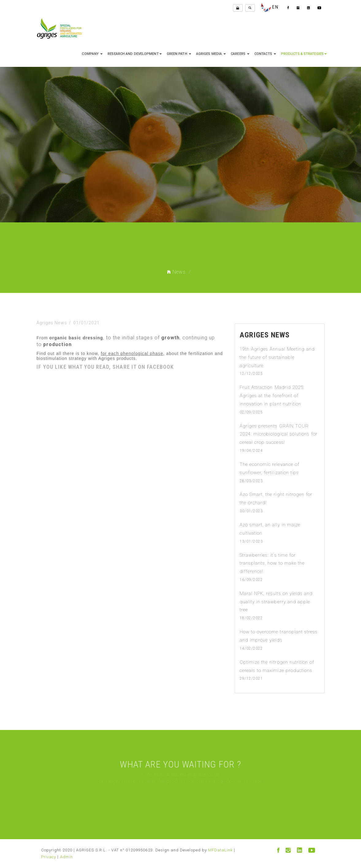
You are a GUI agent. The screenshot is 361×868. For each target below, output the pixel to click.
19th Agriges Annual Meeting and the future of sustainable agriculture (277, 357)
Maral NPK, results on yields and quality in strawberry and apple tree (276, 602)
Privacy (49, 857)
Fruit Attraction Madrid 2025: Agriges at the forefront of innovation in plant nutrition (272, 396)
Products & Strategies (304, 54)
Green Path (179, 54)
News (176, 272)
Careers (240, 54)
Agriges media (211, 54)
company (92, 54)
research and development (135, 54)
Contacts (265, 54)
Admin (66, 857)
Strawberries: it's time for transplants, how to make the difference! (272, 563)
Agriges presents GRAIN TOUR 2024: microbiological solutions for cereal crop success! (279, 434)
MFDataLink (220, 850)
